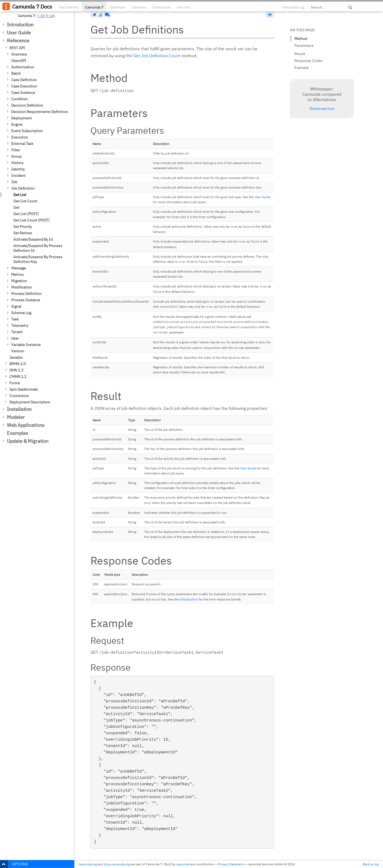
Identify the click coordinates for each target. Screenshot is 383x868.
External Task (22, 144)
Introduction (20, 25)
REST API (17, 48)
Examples (18, 433)
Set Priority (23, 227)
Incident (18, 176)
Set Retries (23, 233)
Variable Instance (26, 345)
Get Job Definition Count (157, 56)
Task (15, 319)
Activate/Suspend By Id (33, 239)
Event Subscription (27, 131)
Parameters (304, 45)
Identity (18, 169)
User (15, 338)
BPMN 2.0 (17, 364)
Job (14, 182)
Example (302, 68)
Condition (19, 99)
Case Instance (23, 93)
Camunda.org (293, 7)
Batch (16, 73)
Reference (18, 41)
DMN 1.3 (16, 370)
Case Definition (24, 80)
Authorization (23, 67)
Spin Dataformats (24, 389)
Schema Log (21, 313)
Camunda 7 (94, 7)
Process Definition (26, 294)
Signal (16, 306)
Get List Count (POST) (32, 220)
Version (18, 351)
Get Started (69, 7)
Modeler (16, 417)
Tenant (17, 332)
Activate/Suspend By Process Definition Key (38, 259)
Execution (20, 137)
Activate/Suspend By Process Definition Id (38, 248)
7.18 (41, 16)
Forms (15, 383)
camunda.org (88, 864)
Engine (17, 124)
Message (18, 268)
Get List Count (25, 201)
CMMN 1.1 (18, 377)
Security (184, 7)
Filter (16, 150)
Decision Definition (27, 105)
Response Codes (309, 61)
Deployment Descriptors (30, 402)
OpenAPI (19, 61)
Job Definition (23, 188)
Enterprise (161, 7)
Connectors (19, 396)
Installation (19, 409)
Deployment (21, 118)
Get (16, 207)
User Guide (19, 33)
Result (300, 54)
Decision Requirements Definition (39, 112)
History (17, 163)
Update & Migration (28, 441)
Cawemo (139, 7)
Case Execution (24, 86)
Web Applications (26, 425)
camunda (183, 864)
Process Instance (26, 300)
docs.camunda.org (117, 864)
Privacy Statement (231, 864)
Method (301, 39)
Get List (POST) (26, 214)
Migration (19, 281)
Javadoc (16, 357)
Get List (20, 195)
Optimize (118, 7)
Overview (19, 54)
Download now (322, 108)
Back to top (371, 864)
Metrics (17, 274)
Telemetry (20, 325)
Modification (22, 287)
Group (16, 156)
